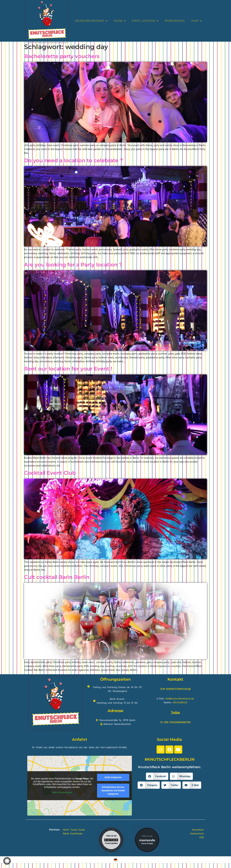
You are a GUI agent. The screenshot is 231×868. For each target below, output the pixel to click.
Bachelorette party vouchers (62, 56)
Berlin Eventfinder (73, 834)
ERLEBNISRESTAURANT (91, 21)
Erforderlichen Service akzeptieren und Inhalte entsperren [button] (113, 790)
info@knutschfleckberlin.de (180, 699)
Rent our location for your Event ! (68, 369)
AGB (201, 837)
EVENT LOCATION (145, 21)
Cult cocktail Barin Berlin (57, 577)
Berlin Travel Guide (74, 830)
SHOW (120, 21)
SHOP (197, 21)
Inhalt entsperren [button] (113, 777)
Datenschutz (197, 834)
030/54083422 (180, 703)
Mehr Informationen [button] (62, 792)
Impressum (198, 830)
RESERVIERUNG (175, 21)
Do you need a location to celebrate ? (73, 160)
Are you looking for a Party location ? (73, 265)
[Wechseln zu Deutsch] (116, 860)
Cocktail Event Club (50, 473)
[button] (157, 776)
